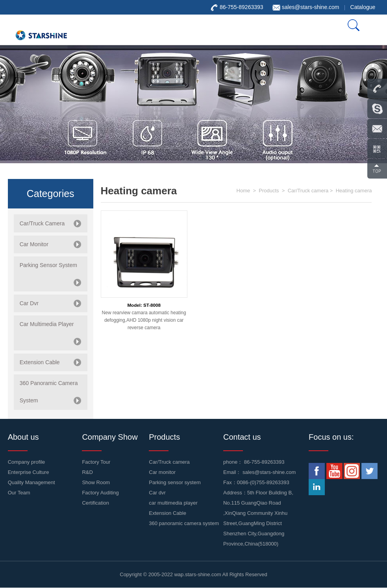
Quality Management (31, 482)
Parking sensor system (175, 482)
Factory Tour (96, 462)
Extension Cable (168, 513)
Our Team (19, 493)
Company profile (27, 462)
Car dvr (157, 493)
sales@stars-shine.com (311, 7)
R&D (87, 472)
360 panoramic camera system (184, 523)
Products (269, 191)
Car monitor (162, 472)
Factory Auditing (100, 493)
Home (243, 191)
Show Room (96, 482)
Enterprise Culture (29, 472)
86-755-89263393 (264, 462)
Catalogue (363, 7)
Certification (95, 503)
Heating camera (354, 191)
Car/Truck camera (308, 191)
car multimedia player (173, 503)
